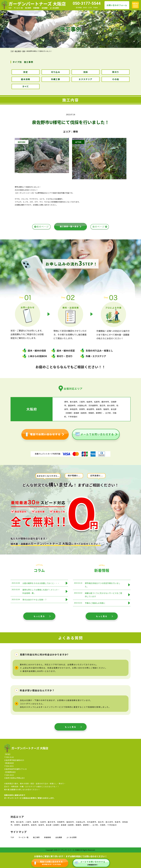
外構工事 (56, 79)
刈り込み (56, 72)
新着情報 (36, 8)
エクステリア (85, 79)
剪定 (26, 72)
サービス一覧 (18, 8)
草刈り (116, 72)
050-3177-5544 (87, 3)
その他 (116, 79)
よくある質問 (54, 8)
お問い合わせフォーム (117, 5)
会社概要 (45, 8)
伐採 (86, 72)
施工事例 (28, 8)
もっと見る (39, 616)
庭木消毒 (26, 79)
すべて (26, 86)
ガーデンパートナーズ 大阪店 (37, 4)
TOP (10, 8)
